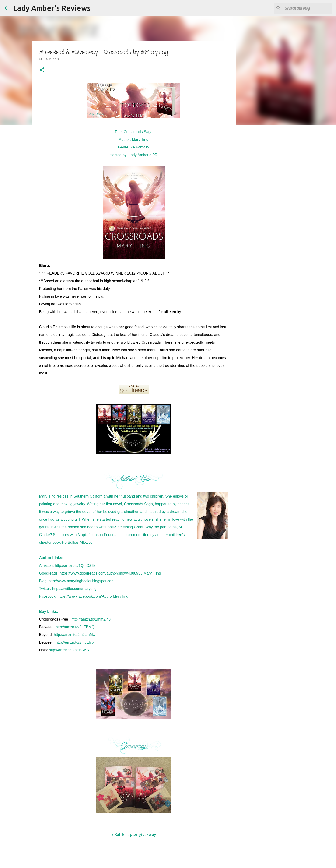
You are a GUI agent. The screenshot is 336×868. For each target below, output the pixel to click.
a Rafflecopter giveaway (134, 834)
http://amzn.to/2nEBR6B (69, 650)
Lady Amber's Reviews (52, 8)
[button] (42, 70)
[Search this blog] (308, 8)
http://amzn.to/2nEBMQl (76, 627)
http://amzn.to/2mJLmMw (75, 635)
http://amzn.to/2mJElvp (75, 642)
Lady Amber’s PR (143, 155)
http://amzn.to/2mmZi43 (91, 619)
